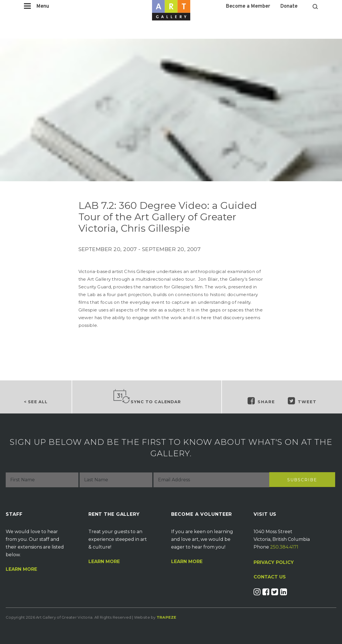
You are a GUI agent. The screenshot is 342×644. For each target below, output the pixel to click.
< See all (36, 402)
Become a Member (248, 7)
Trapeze (167, 617)
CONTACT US (270, 577)
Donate (289, 7)
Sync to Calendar (147, 397)
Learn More (21, 569)
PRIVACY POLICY (274, 562)
